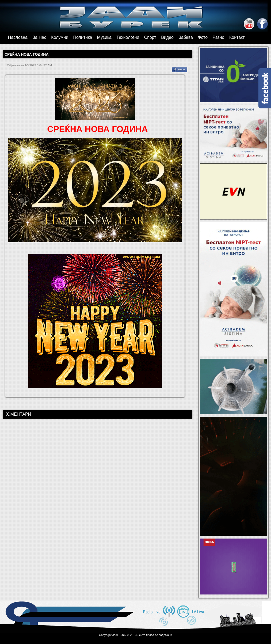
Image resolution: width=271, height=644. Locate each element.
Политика (83, 37)
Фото (203, 37)
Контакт (237, 37)
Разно (219, 37)
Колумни (60, 37)
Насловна (18, 37)
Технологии (128, 37)
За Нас (39, 37)
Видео (167, 37)
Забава (186, 37)
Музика (104, 37)
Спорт (150, 37)
